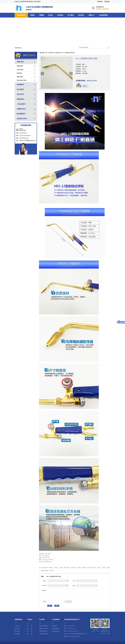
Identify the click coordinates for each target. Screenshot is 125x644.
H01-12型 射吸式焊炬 (43, 568)
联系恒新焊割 (56, 631)
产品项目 (30, 619)
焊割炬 (32, 15)
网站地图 (107, 2)
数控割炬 (19, 73)
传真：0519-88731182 (70, 628)
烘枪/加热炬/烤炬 (22, 80)
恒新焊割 (51, 568)
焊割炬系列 (51, 53)
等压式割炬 (20, 70)
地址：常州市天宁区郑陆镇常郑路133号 (75, 634)
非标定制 (60, 15)
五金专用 (99, 568)
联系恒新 (100, 2)
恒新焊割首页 (21, 15)
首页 (46, 53)
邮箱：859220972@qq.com (71, 631)
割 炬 (30, 626)
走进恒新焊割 (103, 15)
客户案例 (71, 15)
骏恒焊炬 (94, 568)
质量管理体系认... (44, 626)
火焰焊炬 (61, 568)
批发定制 (52, 571)
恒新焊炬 (79, 568)
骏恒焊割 (89, 568)
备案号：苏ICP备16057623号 (72, 636)
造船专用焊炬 (67, 568)
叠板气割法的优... (44, 628)
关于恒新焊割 (56, 619)
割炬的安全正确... (44, 634)
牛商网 (108, 633)
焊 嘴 (30, 634)
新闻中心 (92, 15)
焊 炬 (30, 631)
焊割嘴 (41, 15)
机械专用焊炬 (73, 568)
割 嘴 (30, 628)
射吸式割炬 (20, 66)
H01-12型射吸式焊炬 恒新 (68, 53)
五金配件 (104, 568)
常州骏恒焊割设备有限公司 (72, 619)
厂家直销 (56, 568)
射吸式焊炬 (58, 53)
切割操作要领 (43, 631)
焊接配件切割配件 (45, 571)
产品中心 (17, 626)
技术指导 (81, 15)
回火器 (50, 15)
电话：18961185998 (69, 626)
